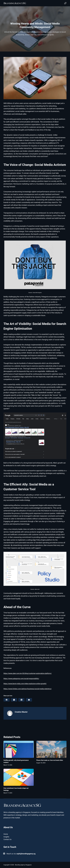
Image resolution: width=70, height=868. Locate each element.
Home (6, 834)
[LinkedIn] (21, 700)
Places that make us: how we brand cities (50, 760)
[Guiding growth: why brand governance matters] (19, 749)
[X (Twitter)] (14, 700)
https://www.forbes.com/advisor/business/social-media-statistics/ (28, 689)
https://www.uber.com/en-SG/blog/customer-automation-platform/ (28, 673)
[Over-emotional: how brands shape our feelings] (19, 777)
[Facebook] (7, 700)
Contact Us (7, 839)
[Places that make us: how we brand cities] (51, 749)
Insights (6, 837)
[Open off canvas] (65, 3)
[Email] (29, 700)
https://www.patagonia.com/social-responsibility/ (21, 679)
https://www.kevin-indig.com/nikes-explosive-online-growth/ (25, 684)
